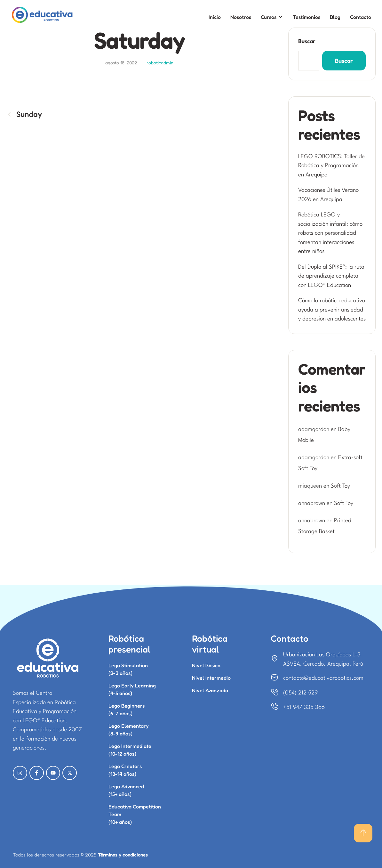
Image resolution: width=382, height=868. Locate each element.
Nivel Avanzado (210, 690)
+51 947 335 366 (304, 707)
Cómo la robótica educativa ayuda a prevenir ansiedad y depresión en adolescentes (332, 310)
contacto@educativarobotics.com (323, 678)
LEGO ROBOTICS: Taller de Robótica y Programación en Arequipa (331, 166)
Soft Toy (340, 486)
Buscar (307, 42)
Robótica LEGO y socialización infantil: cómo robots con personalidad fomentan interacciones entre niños (330, 233)
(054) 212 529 (300, 693)
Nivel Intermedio (211, 678)
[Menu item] (215, 17)
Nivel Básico (206, 665)
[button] (363, 833)
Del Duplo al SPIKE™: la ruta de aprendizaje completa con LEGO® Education (331, 276)
